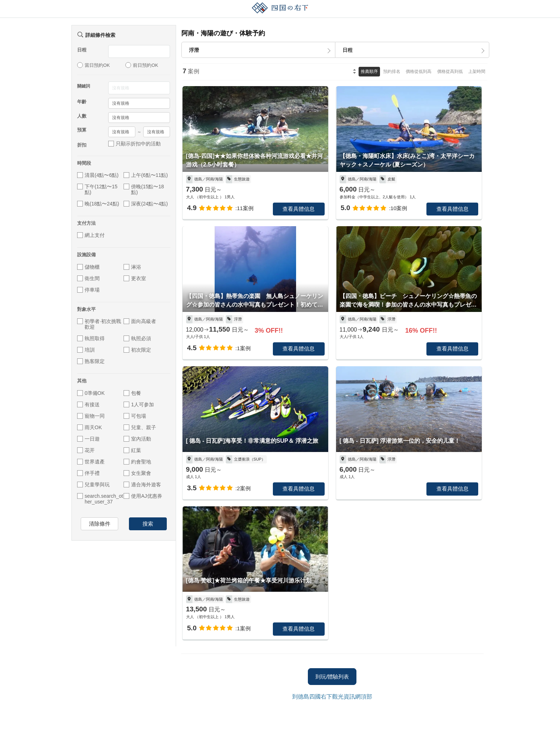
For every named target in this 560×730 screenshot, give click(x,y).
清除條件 (100, 524)
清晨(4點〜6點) (98, 175)
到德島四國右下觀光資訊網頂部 (332, 697)
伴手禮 (88, 473)
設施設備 (86, 255)
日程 (82, 50)
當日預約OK (94, 65)
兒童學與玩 (93, 485)
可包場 (135, 416)
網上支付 (91, 235)
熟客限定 (91, 361)
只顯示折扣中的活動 (134, 144)
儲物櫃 (88, 267)
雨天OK (89, 427)
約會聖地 (137, 462)
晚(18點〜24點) (98, 204)
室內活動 (137, 439)
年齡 (82, 102)
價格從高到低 (450, 71)
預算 (82, 130)
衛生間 (88, 278)
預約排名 (392, 71)
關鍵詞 (84, 86)
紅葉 (132, 450)
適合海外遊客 (142, 485)
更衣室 (135, 278)
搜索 (148, 524)
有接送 (88, 404)
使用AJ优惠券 (143, 496)
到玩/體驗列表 (332, 677)
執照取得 (91, 338)
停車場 (88, 290)
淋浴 (132, 267)
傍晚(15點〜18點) (144, 189)
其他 (82, 381)
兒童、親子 (140, 427)
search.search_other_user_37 (100, 499)
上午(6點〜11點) (146, 175)
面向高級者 (140, 321)
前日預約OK (142, 65)
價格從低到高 (419, 71)
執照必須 (137, 338)
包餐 (132, 393)
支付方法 (86, 223)
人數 (82, 116)
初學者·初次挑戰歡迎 (99, 324)
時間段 (84, 163)
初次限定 (137, 350)
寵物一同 (91, 416)
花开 (86, 450)
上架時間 (477, 71)
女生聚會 (137, 473)
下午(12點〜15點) (97, 189)
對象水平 (86, 309)
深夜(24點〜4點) (146, 204)
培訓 (86, 350)
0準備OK (91, 393)
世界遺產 (91, 462)
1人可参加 (139, 404)
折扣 (82, 145)
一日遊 (88, 439)
